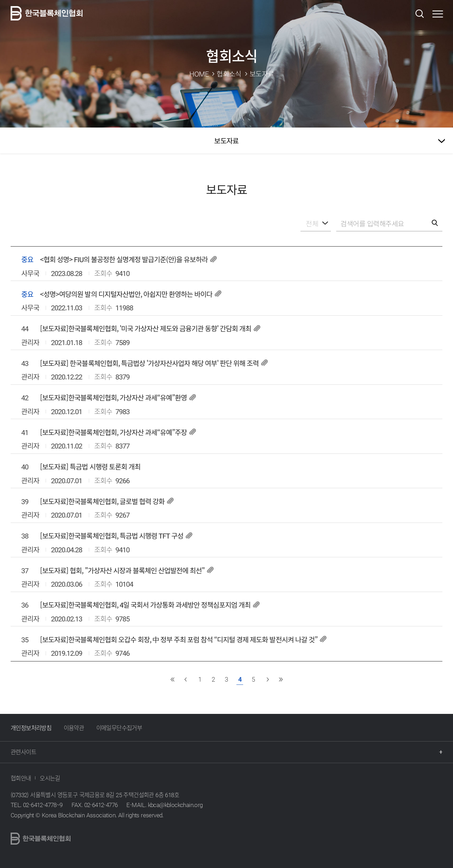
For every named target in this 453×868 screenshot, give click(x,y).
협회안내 (21, 778)
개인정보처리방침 (31, 728)
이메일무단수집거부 (119, 728)
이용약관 (74, 728)
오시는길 (50, 778)
